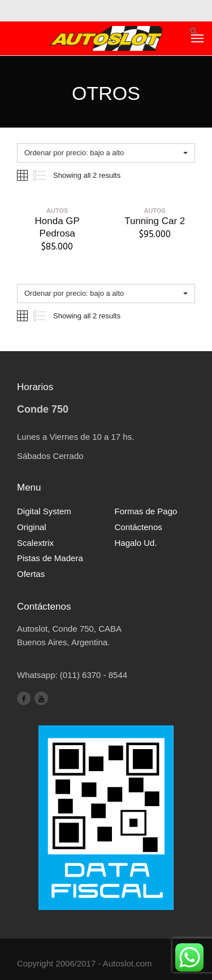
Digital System (44, 511)
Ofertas (31, 574)
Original (32, 527)
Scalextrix (35, 543)
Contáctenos (139, 527)
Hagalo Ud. (136, 543)
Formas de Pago (146, 511)
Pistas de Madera (50, 558)
